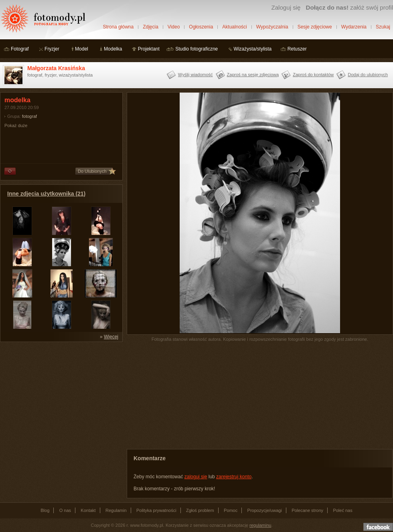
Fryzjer (52, 49)
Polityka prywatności (156, 510)
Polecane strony (307, 510)
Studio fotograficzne (196, 49)
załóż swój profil (349, 7)
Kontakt (88, 510)
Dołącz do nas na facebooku (378, 527)
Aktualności (234, 27)
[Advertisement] (60, 396)
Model (82, 49)
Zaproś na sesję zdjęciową (253, 75)
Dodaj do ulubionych (368, 75)
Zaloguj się (286, 7)
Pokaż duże (16, 125)
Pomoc (231, 510)
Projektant (149, 49)
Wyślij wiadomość (195, 75)
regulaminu (260, 525)
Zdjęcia (151, 27)
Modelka (113, 49)
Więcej (111, 337)
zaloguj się (196, 477)
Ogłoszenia (201, 27)
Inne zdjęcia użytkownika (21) (46, 194)
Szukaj (383, 27)
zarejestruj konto (234, 477)
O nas (65, 510)
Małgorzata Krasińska (56, 68)
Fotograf (20, 49)
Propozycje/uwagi (265, 510)
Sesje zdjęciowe (315, 27)
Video (174, 27)
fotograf (29, 116)
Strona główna (118, 27)
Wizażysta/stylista (253, 49)
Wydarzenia (354, 27)
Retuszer (297, 49)
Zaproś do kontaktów (313, 75)
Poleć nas (342, 510)
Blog (45, 510)
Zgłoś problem (200, 510)
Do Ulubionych (92, 171)
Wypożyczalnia (272, 27)
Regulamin (116, 510)
